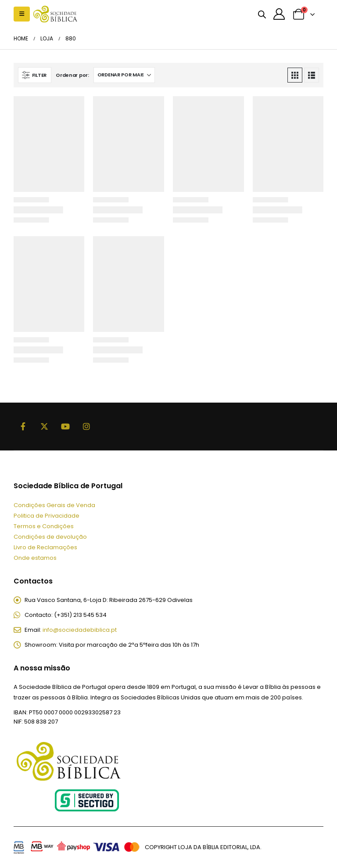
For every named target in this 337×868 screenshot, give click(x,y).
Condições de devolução (50, 537)
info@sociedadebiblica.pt (80, 630)
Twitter (44, 426)
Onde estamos (35, 558)
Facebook (23, 426)
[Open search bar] (262, 14)
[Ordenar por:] (124, 75)
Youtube (65, 426)
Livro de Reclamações (45, 547)
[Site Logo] (55, 14)
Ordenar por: (72, 75)
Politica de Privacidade (47, 516)
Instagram (86, 426)
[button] (22, 14)
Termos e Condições (44, 526)
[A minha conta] (279, 14)
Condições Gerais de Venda (54, 505)
